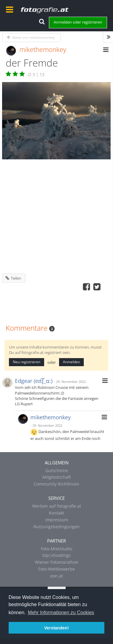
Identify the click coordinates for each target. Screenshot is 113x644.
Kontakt (56, 513)
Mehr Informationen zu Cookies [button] (61, 613)
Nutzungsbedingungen (56, 527)
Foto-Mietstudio (56, 549)
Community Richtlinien (56, 484)
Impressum (57, 520)
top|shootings (56, 555)
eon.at (57, 576)
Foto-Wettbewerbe (56, 569)
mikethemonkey (43, 49)
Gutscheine (57, 470)
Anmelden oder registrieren (78, 22)
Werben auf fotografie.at (57, 506)
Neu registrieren (27, 362)
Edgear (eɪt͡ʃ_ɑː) (34, 381)
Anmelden (71, 362)
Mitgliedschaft (57, 477)
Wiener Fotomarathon (57, 562)
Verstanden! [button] (56, 628)
